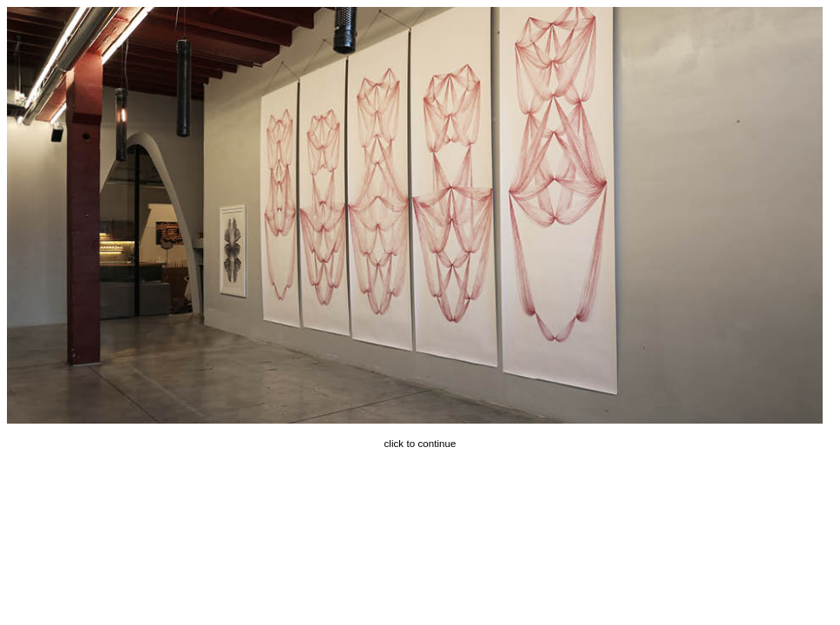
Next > (419, 215)
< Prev (11, 215)
